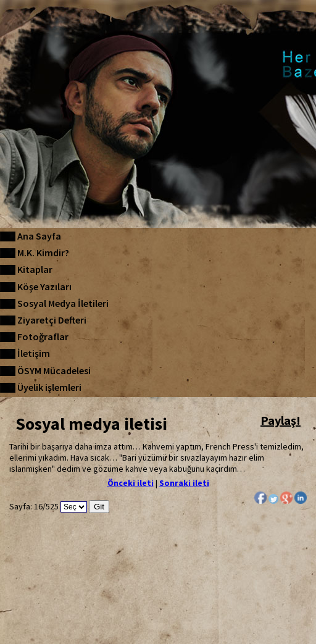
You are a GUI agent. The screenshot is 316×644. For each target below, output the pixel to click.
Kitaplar (35, 269)
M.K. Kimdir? (43, 253)
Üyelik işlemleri (49, 387)
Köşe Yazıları (44, 286)
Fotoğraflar (43, 337)
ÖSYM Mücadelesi (54, 370)
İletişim (34, 353)
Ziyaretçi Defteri (52, 320)
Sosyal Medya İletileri (63, 303)
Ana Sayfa (39, 236)
